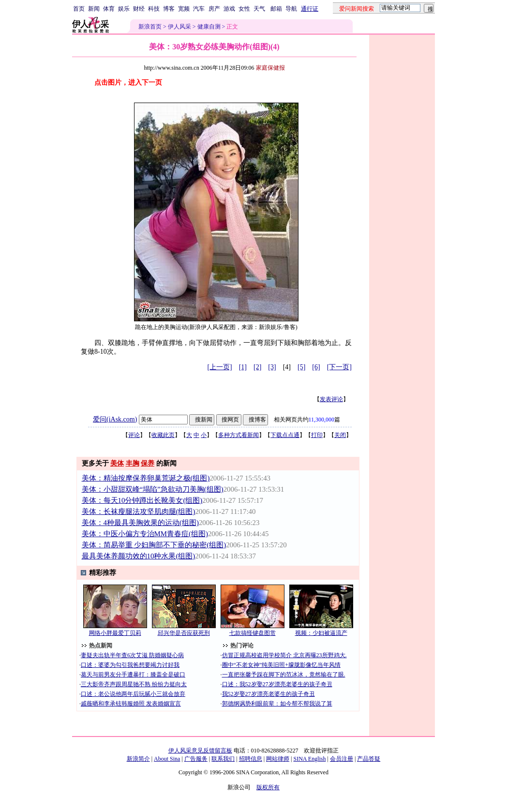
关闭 (340, 435)
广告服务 (196, 759)
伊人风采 (179, 27)
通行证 (310, 9)
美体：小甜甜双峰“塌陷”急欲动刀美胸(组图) (153, 489)
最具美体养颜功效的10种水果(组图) (139, 556)
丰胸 (133, 463)
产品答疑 (369, 759)
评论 (134, 435)
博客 (169, 9)
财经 (139, 9)
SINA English (309, 759)
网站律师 (278, 759)
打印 (317, 435)
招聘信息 (251, 759)
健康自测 (209, 27)
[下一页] (339, 367)
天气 (259, 9)
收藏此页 (163, 435)
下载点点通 (285, 435)
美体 (117, 463)
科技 (154, 9)
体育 (109, 9)
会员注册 (342, 759)
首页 (79, 9)
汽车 (199, 9)
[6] (316, 367)
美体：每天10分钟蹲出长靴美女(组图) (142, 500)
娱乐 (124, 9)
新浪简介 (138, 759)
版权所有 (268, 787)
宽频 (184, 9)
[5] (301, 367)
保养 (148, 463)
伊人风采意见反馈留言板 (200, 751)
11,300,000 (322, 420)
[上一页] (219, 367)
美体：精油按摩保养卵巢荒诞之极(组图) (146, 478)
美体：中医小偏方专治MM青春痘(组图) (145, 534)
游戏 (229, 9)
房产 (214, 9)
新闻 (94, 9)
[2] (257, 367)
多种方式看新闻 (239, 435)
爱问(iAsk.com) (115, 419)
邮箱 (276, 9)
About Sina (167, 759)
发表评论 (331, 399)
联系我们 (223, 759)
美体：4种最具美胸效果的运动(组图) (140, 523)
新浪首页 (150, 27)
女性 (244, 9)
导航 (291, 9)
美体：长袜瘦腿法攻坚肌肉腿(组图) (139, 511)
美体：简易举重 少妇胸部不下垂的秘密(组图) (154, 545)
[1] (243, 367)
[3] (272, 367)
